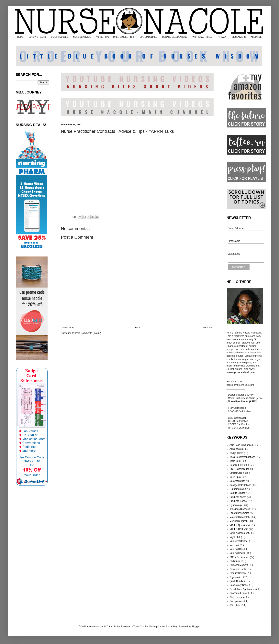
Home (138, 328)
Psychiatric (235, 577)
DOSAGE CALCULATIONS (175, 37)
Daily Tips (235, 477)
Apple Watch (236, 449)
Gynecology (236, 505)
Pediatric (234, 561)
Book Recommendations (243, 457)
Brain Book (236, 461)
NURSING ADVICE (82, 37)
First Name (234, 241)
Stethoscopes (237, 597)
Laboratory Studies (240, 513)
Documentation (238, 481)
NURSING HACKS (37, 37)
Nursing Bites (237, 549)
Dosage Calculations (241, 485)
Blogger (196, 627)
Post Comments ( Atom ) (88, 333)
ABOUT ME (256, 37)
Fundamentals (237, 489)
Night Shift (235, 537)
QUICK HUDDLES (59, 37)
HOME (20, 37)
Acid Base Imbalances (241, 445)
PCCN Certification (240, 557)
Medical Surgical (238, 521)
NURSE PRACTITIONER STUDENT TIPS (115, 37)
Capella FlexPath (239, 465)
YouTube (234, 605)
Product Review (238, 573)
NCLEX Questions (239, 525)
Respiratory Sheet (239, 585)
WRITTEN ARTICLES (202, 37)
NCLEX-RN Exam (239, 529)
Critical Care (236, 473)
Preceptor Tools (238, 569)
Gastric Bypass (238, 493)
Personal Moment (239, 565)
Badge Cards (237, 453)
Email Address (236, 228)
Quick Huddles (237, 581)
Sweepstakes (237, 601)
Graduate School (239, 501)
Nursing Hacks (237, 553)
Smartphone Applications (243, 589)
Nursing (234, 545)
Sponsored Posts (239, 593)
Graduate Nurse (238, 497)
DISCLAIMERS (239, 37)
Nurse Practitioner (239, 541)
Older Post (208, 328)
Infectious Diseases (240, 509)
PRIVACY (222, 37)
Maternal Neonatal (239, 517)
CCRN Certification (240, 469)
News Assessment (239, 533)
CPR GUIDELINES (148, 37)
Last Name (234, 254)
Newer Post (68, 328)
